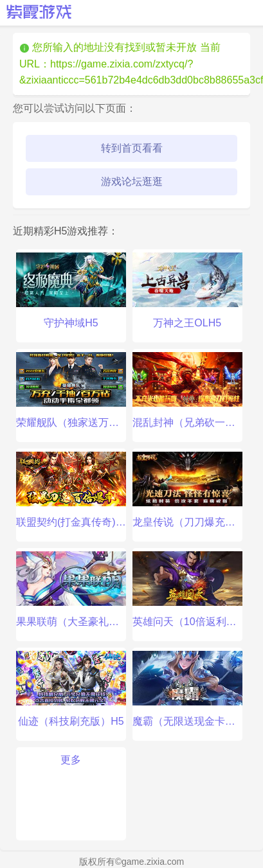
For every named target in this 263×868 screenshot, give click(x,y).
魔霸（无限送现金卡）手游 (187, 689)
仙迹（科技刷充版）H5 (71, 689)
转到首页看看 (132, 148)
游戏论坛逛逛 (132, 182)
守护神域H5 (71, 290)
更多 (71, 760)
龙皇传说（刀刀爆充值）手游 (187, 490)
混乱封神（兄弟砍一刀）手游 (187, 390)
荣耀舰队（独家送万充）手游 (71, 390)
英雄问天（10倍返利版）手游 (187, 589)
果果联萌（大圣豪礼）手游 (71, 589)
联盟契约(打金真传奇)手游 (71, 490)
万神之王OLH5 (187, 290)
